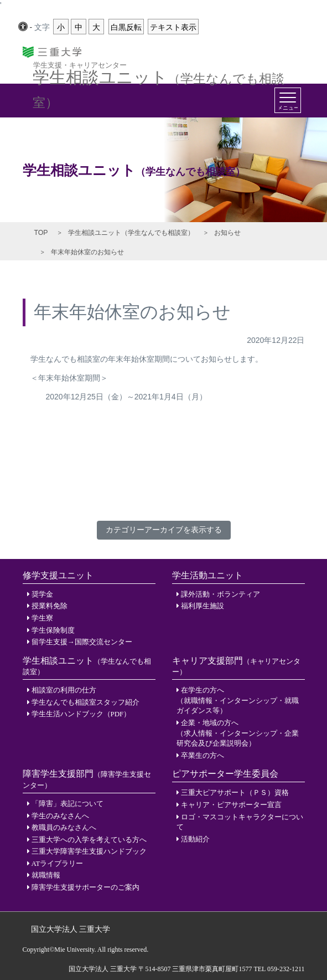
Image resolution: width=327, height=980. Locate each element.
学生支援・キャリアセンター (80, 65)
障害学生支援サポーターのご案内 (85, 887)
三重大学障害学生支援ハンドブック (89, 851)
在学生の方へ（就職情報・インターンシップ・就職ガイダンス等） (238, 700)
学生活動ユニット (207, 575)
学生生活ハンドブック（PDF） (81, 714)
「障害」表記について (68, 804)
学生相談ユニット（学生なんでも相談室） (131, 233)
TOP (41, 233)
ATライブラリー (58, 863)
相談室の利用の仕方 (64, 690)
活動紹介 (195, 839)
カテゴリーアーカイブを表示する (164, 530)
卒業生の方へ (203, 755)
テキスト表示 (173, 27)
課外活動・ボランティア (220, 594)
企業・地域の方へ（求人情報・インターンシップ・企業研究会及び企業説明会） (238, 733)
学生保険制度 (53, 630)
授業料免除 (50, 606)
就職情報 (46, 875)
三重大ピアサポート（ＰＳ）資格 (235, 792)
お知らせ (227, 233)
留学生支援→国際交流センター (82, 642)
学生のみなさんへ (60, 816)
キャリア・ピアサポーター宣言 (231, 805)
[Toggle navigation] (288, 100)
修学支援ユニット (58, 575)
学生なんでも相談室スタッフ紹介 (85, 702)
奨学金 (42, 594)
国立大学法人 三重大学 (71, 929)
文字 (42, 27)
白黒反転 (126, 27)
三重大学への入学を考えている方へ (89, 840)
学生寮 (42, 618)
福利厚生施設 (203, 606)
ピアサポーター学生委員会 (225, 774)
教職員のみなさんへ (64, 827)
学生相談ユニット (159, 74)
